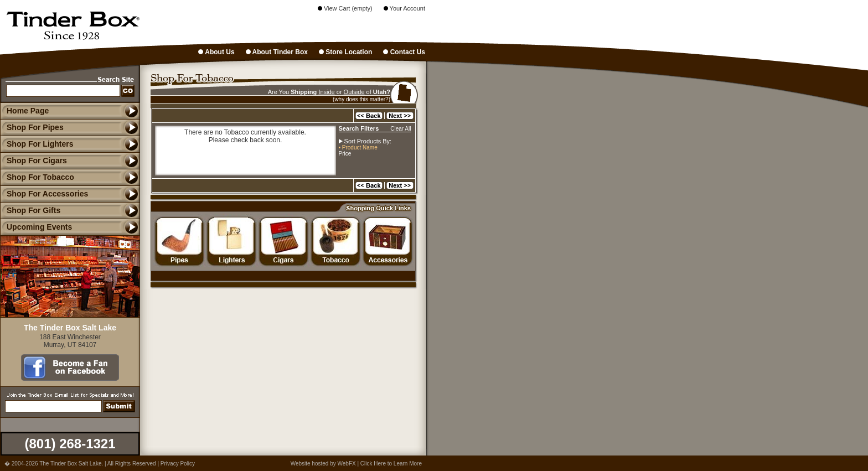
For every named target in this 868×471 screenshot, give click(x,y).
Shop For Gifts (30, 210)
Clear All (401, 129)
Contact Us (404, 52)
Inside (326, 92)
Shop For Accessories (44, 194)
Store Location (345, 52)
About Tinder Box (277, 52)
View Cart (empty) (345, 8)
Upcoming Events (36, 227)
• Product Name (358, 147)
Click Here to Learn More (391, 464)
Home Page (28, 111)
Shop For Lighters (37, 144)
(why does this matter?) (361, 99)
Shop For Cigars (33, 161)
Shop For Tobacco (37, 177)
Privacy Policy (178, 464)
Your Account (404, 8)
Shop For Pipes (32, 127)
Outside (354, 92)
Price (345, 154)
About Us (216, 52)
